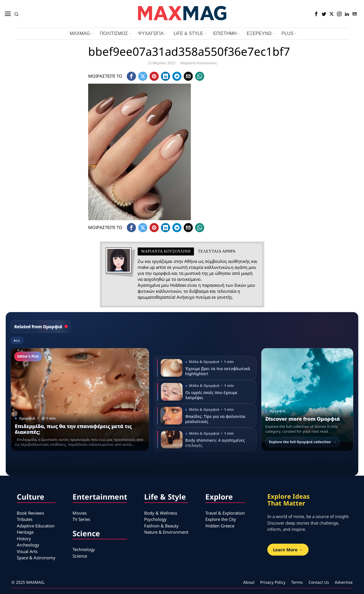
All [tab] (17, 340)
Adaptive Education (36, 526)
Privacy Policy (273, 582)
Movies (80, 513)
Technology (84, 549)
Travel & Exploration (225, 513)
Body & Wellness (161, 513)
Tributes (25, 519)
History (24, 539)
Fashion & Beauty (161, 526)
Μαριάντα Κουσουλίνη (199, 63)
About (249, 582)
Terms (297, 582)
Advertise (344, 582)
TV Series (81, 519)
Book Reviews (30, 513)
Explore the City (221, 519)
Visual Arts (27, 551)
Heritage (25, 532)
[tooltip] (316, 14)
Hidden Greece (220, 526)
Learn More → (288, 550)
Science (80, 556)
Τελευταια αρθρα (217, 251)
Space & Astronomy (36, 558)
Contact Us (319, 582)
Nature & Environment (166, 532)
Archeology (28, 545)
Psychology (155, 519)
